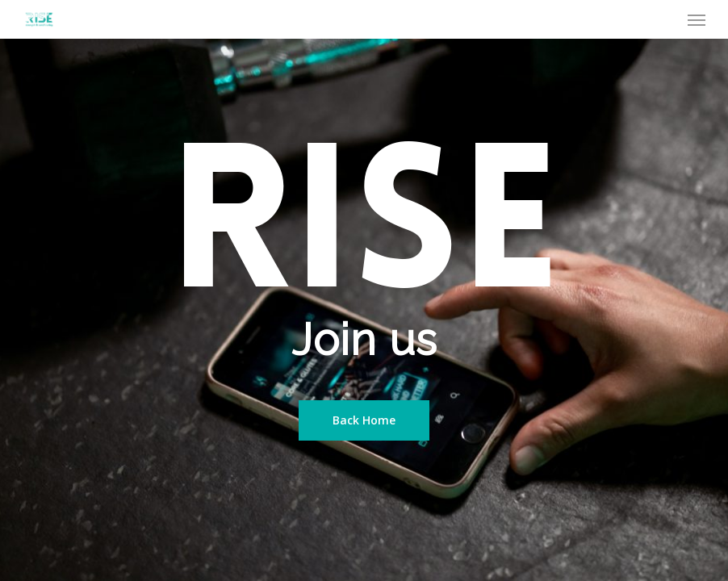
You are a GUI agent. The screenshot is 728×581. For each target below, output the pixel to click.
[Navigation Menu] (697, 19)
